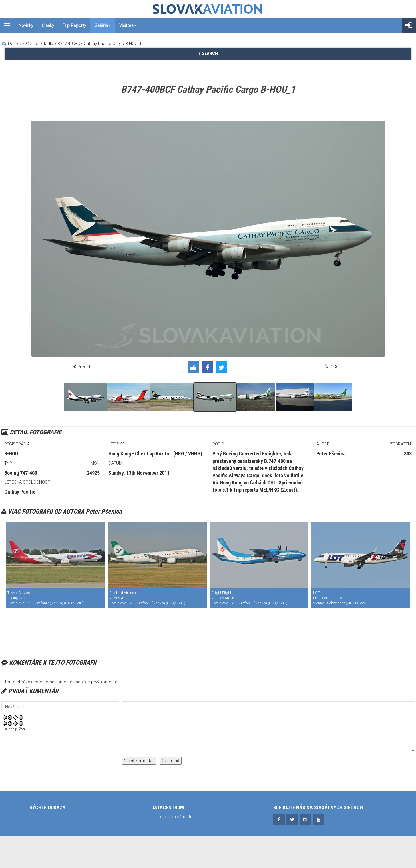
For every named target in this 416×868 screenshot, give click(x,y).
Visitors (128, 25)
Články (48, 25)
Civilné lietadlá (40, 44)
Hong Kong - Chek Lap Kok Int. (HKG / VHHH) (155, 454)
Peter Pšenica (331, 454)
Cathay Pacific (20, 492)
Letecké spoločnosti (171, 817)
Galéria (103, 25)
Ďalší (329, 367)
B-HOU (11, 454)
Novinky (26, 25)
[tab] (208, 54)
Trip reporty (74, 25)
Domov (15, 44)
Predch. (85, 367)
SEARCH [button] (208, 53)
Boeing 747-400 (21, 473)
